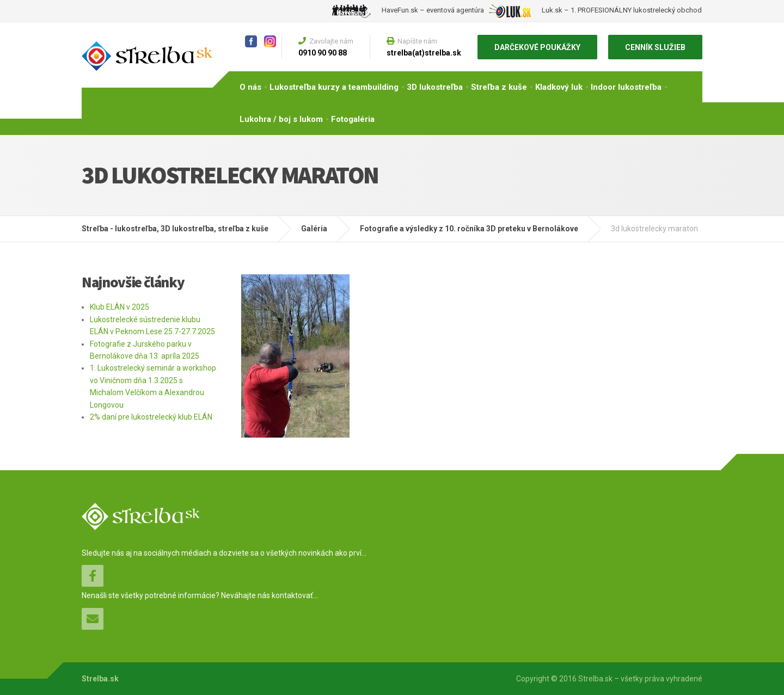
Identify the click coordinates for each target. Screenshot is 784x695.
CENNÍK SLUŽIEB (655, 47)
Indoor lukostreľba (626, 87)
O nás (250, 87)
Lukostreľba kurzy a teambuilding (334, 87)
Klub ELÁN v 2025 (120, 307)
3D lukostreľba (435, 87)
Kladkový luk (559, 87)
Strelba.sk (100, 679)
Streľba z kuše (499, 87)
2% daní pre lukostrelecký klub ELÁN (151, 417)
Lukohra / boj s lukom (281, 119)
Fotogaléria (353, 119)
